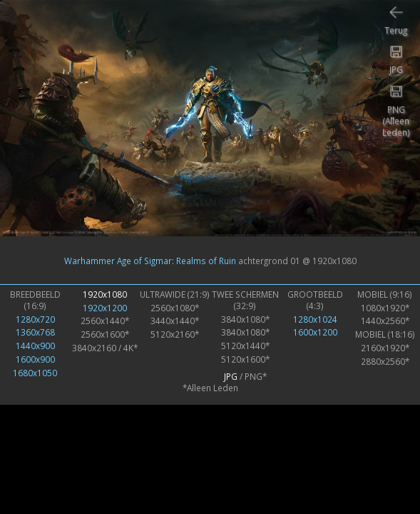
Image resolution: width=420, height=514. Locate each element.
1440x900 (35, 346)
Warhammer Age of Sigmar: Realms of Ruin (150, 261)
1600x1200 (315, 332)
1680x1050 (35, 373)
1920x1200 (105, 308)
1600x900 (35, 359)
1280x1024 (315, 319)
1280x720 (35, 319)
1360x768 (35, 332)
